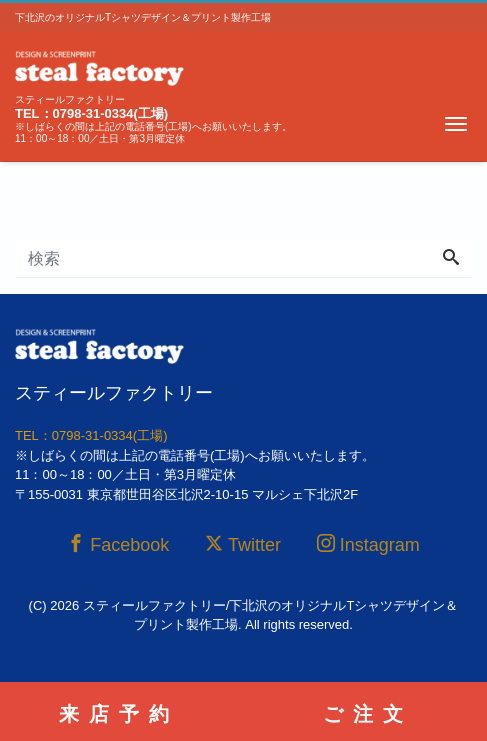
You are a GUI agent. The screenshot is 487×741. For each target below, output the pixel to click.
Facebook (118, 544)
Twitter (243, 544)
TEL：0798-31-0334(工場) (91, 113)
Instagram (368, 544)
